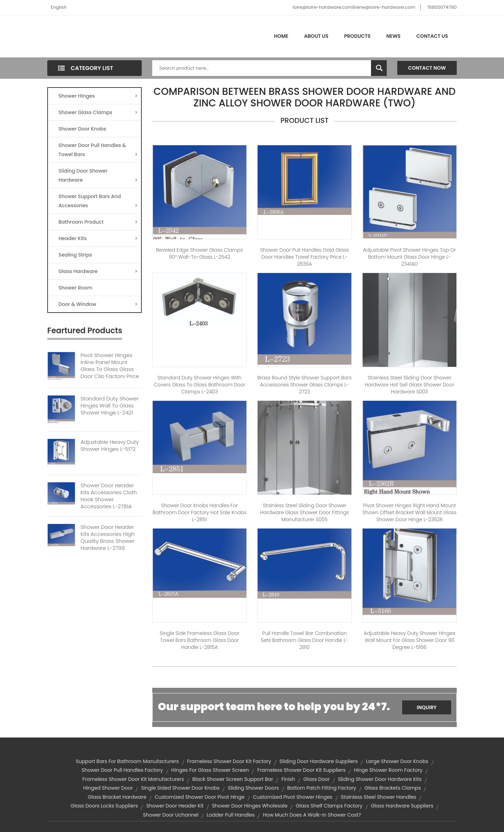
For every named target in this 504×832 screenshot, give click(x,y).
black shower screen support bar (233, 779)
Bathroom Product (98, 222)
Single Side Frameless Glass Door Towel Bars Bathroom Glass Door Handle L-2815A (199, 640)
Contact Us (432, 36)
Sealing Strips (75, 255)
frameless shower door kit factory (229, 761)
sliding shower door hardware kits (380, 779)
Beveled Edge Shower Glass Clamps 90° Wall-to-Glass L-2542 (199, 253)
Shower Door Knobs (82, 129)
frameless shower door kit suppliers (301, 770)
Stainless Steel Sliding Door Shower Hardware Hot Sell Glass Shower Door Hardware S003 (409, 385)
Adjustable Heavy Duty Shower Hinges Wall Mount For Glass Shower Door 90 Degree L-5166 (409, 640)
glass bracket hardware (117, 797)
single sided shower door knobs (180, 788)
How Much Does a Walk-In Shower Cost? (312, 815)
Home (281, 36)
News (394, 36)
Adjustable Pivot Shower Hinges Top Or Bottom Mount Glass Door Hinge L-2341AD (409, 257)
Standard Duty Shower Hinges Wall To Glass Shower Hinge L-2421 (110, 406)
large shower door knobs (397, 761)
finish (288, 779)
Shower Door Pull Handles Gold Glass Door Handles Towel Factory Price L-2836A (304, 257)
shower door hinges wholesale (250, 806)
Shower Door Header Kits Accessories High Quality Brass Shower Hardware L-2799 (108, 538)
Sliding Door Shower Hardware (98, 176)
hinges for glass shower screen (210, 770)
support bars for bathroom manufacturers (127, 761)
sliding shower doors (253, 788)
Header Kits (98, 238)
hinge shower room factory (388, 770)
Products (357, 36)
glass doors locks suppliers (104, 806)
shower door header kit (175, 806)
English (59, 7)
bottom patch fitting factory (322, 788)
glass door (317, 779)
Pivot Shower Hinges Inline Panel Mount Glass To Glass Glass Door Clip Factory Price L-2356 (110, 369)
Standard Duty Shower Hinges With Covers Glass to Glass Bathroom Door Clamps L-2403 (199, 385)
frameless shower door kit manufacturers (133, 779)
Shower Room (75, 288)
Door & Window (98, 304)
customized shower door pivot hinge (200, 797)
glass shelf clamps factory (329, 806)
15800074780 (442, 7)
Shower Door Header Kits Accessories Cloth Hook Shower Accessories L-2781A (109, 496)
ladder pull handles (231, 815)
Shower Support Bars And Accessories (98, 201)
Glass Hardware (98, 271)
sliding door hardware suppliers (318, 761)
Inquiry (427, 707)
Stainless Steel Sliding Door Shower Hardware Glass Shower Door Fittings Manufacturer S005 (304, 512)
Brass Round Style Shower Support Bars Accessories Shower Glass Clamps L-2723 (304, 385)
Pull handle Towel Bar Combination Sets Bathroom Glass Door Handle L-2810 (304, 640)
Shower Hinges (98, 96)
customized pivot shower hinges (292, 797)
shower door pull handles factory (122, 770)
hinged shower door (108, 788)
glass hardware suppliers (402, 806)
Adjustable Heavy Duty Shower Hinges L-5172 (110, 446)
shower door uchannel (171, 815)
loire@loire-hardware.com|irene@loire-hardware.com (354, 7)
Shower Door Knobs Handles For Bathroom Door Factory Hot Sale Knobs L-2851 (199, 512)
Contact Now (427, 68)
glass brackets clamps (393, 788)
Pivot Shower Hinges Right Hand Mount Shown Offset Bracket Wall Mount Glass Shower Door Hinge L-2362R (410, 512)
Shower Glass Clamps (98, 112)
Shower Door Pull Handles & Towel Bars (98, 150)
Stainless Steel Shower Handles (378, 797)
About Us (316, 36)
